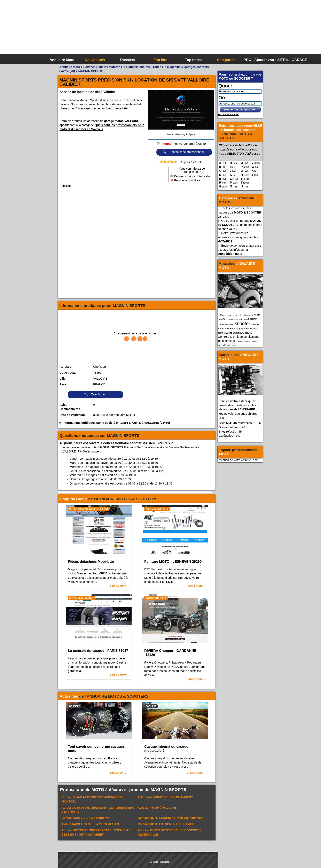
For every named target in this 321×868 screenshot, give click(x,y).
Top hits (160, 60)
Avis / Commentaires (70, 407)
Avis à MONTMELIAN (90, 824)
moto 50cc (223, 319)
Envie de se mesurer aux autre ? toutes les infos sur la (240, 250)
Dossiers (128, 60)
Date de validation (72, 415)
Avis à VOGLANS (157, 808)
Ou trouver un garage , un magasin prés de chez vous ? (240, 225)
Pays (63, 384)
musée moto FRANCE (246, 319)
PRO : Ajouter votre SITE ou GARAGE (260, 60)
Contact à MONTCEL (92, 799)
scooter (243, 324)
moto (257, 315)
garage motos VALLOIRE (122, 121)
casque (228, 315)
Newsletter (166, 862)
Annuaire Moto (62, 60)
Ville (62, 379)
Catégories (226, 60)
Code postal (68, 373)
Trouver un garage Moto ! (240, 110)
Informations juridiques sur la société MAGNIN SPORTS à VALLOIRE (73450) (116, 423)
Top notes (193, 60)
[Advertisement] (222, 31)
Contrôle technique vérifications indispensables (238, 339)
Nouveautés (95, 60)
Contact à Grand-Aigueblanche (171, 818)
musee (232, 319)
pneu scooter (244, 341)
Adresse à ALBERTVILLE (169, 832)
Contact (154, 862)
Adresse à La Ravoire (99, 810)
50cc (221, 315)
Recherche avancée (228, 114)
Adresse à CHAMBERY (96, 832)
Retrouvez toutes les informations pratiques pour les (238, 237)
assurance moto (241, 332)
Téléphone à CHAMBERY (165, 797)
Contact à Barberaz (85, 818)
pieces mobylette (226, 324)
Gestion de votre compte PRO (238, 460)
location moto (246, 315)
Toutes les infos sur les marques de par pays (239, 212)
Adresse (65, 367)
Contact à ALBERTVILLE (167, 824)
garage (236, 315)
